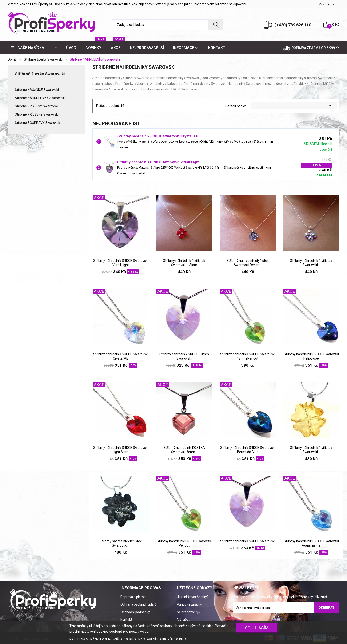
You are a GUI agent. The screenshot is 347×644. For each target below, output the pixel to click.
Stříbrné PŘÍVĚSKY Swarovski (37, 114)
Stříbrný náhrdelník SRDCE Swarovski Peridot (184, 543)
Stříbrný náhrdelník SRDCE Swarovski (248, 541)
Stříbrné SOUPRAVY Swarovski (38, 123)
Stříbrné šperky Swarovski (40, 74)
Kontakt (126, 620)
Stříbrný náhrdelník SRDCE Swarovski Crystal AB (158, 136)
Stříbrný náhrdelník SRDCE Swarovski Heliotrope (311, 356)
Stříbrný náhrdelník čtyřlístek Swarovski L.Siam (184, 263)
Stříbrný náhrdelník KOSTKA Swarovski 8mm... (184, 450)
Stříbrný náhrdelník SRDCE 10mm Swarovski (184, 356)
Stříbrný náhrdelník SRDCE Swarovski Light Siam (121, 450)
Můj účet (183, 620)
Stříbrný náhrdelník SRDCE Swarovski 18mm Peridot (248, 356)
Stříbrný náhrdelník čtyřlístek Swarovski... (311, 263)
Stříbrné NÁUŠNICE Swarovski (37, 90)
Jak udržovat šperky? (193, 597)
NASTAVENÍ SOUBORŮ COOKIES (162, 639)
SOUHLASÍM (257, 628)
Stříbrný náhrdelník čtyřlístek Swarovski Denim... (248, 263)
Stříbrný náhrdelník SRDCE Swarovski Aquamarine (311, 543)
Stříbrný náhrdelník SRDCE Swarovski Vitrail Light (158, 162)
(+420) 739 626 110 (293, 25)
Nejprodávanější (189, 612)
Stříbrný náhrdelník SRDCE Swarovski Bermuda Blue (248, 450)
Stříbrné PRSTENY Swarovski (36, 106)
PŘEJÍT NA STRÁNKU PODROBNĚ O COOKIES (103, 639)
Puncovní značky (189, 604)
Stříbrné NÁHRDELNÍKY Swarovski (40, 98)
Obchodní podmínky (135, 612)
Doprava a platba (133, 597)
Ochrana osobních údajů (138, 604)
